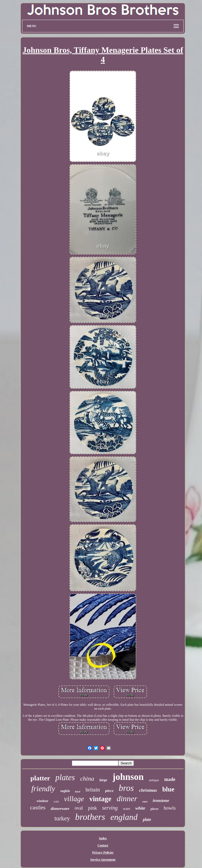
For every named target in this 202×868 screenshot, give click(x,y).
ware (126, 809)
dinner (127, 798)
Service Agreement (103, 860)
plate (147, 819)
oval (79, 808)
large (103, 780)
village (74, 799)
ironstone (161, 801)
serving (110, 808)
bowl (77, 792)
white (140, 808)
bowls (170, 808)
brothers (90, 817)
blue (168, 789)
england (124, 817)
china (87, 779)
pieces (154, 809)
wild (56, 801)
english (65, 791)
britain (93, 790)
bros (126, 788)
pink (93, 808)
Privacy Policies (103, 852)
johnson (128, 777)
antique (154, 780)
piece (109, 791)
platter (40, 778)
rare (145, 801)
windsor (42, 801)
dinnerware (60, 809)
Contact (103, 845)
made (170, 779)
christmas (148, 790)
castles (38, 807)
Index (103, 838)
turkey (62, 818)
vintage (100, 799)
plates (65, 777)
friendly (43, 789)
